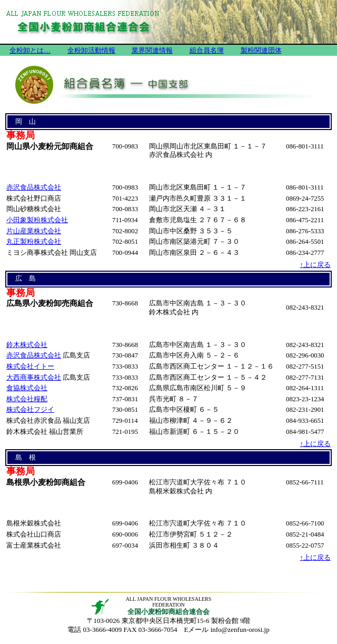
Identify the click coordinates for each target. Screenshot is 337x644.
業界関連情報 (152, 50)
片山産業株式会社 (34, 231)
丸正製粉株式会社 (34, 242)
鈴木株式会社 (27, 345)
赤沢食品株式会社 (34, 187)
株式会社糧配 (27, 399)
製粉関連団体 (261, 50)
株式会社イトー (30, 366)
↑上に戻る (315, 265)
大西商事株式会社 (34, 378)
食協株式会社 (27, 388)
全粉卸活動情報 (91, 50)
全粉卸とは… (30, 50)
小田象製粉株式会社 (37, 220)
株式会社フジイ (30, 410)
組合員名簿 (207, 50)
